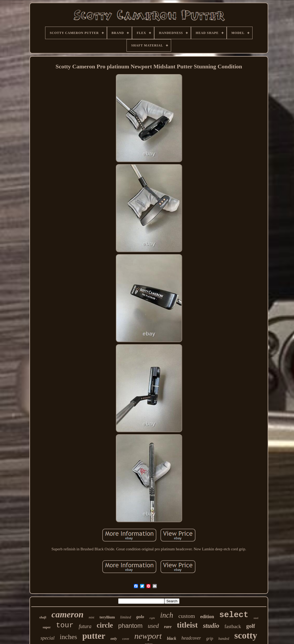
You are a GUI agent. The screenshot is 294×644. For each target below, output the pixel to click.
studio (211, 626)
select (234, 615)
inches (68, 637)
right (152, 618)
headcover (191, 638)
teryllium (107, 617)
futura (85, 626)
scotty (246, 636)
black (172, 638)
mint (91, 617)
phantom (130, 626)
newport (148, 636)
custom (187, 616)
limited (126, 617)
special (47, 638)
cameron (67, 614)
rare (168, 627)
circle (105, 625)
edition (207, 617)
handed (224, 639)
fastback (233, 626)
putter (94, 636)
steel (256, 618)
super (47, 627)
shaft (43, 617)
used (153, 626)
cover (126, 639)
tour (65, 625)
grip (210, 638)
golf (251, 626)
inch (167, 615)
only (114, 639)
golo (140, 617)
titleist (187, 625)
